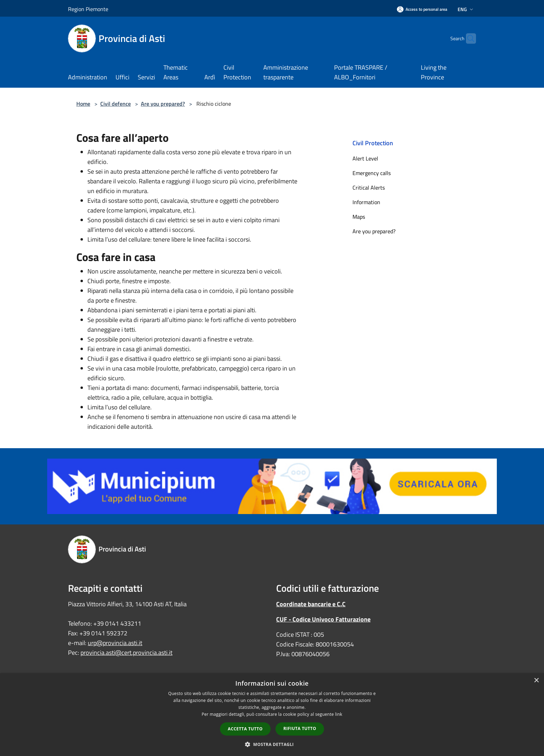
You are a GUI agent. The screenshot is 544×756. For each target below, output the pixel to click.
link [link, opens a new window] (339, 714)
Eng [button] (466, 9)
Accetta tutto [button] (245, 729)
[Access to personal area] (422, 9)
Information (366, 202)
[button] (272, 744)
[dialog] (272, 715)
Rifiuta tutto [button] (300, 728)
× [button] (536, 681)
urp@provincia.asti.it (115, 643)
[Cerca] (468, 38)
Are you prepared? (163, 104)
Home (83, 104)
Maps (359, 217)
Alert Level (365, 158)
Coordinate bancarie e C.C (311, 604)
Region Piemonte (88, 9)
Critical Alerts (369, 188)
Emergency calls (372, 173)
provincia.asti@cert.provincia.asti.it (126, 653)
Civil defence (116, 104)
